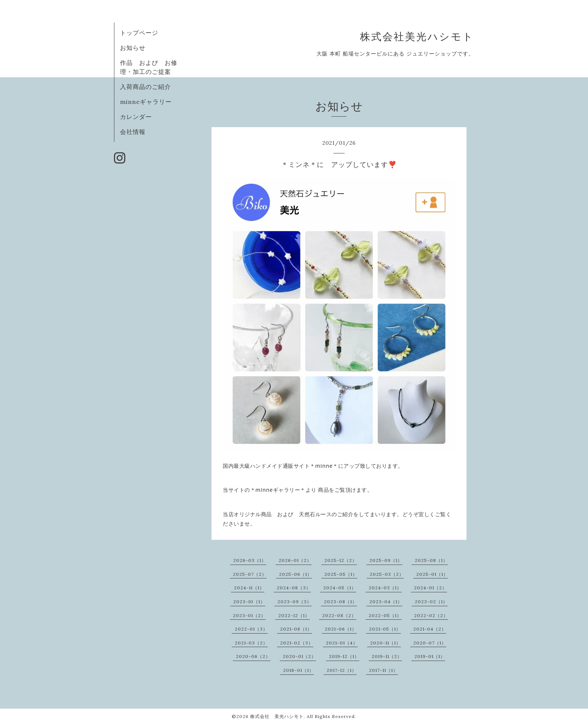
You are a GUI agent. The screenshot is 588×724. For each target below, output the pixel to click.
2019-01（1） (430, 656)
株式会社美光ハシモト (417, 36)
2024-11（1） (249, 588)
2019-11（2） (387, 656)
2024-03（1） (385, 588)
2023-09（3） (295, 602)
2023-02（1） (431, 602)
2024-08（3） (294, 588)
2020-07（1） (430, 643)
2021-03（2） (251, 643)
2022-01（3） (251, 629)
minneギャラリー (146, 102)
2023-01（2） (249, 615)
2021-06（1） (341, 629)
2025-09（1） (386, 560)
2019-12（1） (344, 656)
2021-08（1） (296, 629)
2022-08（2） (339, 615)
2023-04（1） (386, 602)
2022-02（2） (431, 615)
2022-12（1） (294, 615)
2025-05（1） (341, 574)
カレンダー (136, 117)
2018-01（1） (298, 670)
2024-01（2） (430, 588)
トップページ (139, 33)
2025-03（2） (387, 574)
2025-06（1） (295, 574)
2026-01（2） (295, 560)
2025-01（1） (432, 574)
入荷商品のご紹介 (145, 87)
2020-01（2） (299, 656)
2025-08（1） (431, 560)
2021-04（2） (430, 629)
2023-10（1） (249, 602)
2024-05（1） (340, 588)
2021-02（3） (297, 643)
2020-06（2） (253, 656)
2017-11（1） (383, 670)
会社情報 (133, 132)
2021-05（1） (385, 629)
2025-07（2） (250, 574)
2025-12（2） (341, 560)
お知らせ (133, 48)
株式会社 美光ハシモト (277, 716)
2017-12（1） (342, 670)
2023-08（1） (340, 602)
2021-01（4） (342, 643)
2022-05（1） (385, 615)
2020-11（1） (385, 643)
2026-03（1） (250, 560)
